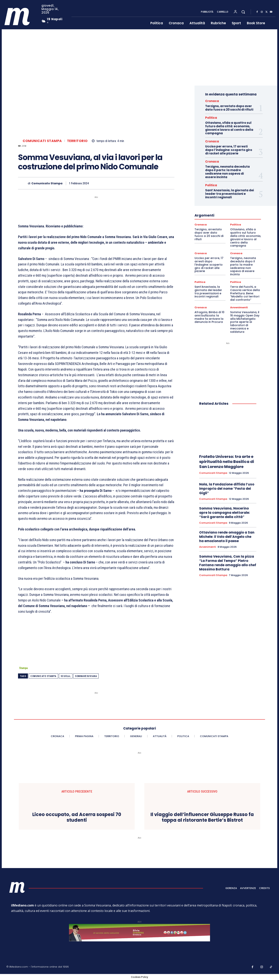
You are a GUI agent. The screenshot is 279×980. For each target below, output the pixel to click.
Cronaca (212, 101)
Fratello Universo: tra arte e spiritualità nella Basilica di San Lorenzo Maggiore (227, 462)
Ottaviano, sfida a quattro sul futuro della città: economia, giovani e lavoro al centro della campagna (229, 128)
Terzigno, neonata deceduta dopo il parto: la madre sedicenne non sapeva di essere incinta (227, 172)
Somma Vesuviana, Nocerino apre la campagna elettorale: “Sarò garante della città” (225, 513)
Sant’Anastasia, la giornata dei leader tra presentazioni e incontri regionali (229, 194)
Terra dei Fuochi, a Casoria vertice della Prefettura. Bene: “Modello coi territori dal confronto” (245, 293)
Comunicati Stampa (42, 141)
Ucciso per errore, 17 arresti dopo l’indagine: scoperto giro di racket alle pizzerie (229, 150)
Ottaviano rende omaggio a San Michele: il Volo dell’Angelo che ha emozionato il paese (227, 537)
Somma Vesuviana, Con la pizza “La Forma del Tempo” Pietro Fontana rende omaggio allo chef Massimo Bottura (228, 563)
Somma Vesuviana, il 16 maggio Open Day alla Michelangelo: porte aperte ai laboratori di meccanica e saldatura (245, 322)
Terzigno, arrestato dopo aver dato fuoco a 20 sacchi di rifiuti (229, 108)
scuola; (66, 676)
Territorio (77, 141)
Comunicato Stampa (47, 183)
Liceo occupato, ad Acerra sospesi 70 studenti (77, 817)
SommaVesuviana (86, 676)
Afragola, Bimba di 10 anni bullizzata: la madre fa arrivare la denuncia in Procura (209, 317)
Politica (211, 118)
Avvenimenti (239, 307)
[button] (243, 12)
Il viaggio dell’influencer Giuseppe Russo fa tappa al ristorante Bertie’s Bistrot (202, 817)
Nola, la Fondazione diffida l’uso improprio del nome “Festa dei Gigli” (227, 489)
